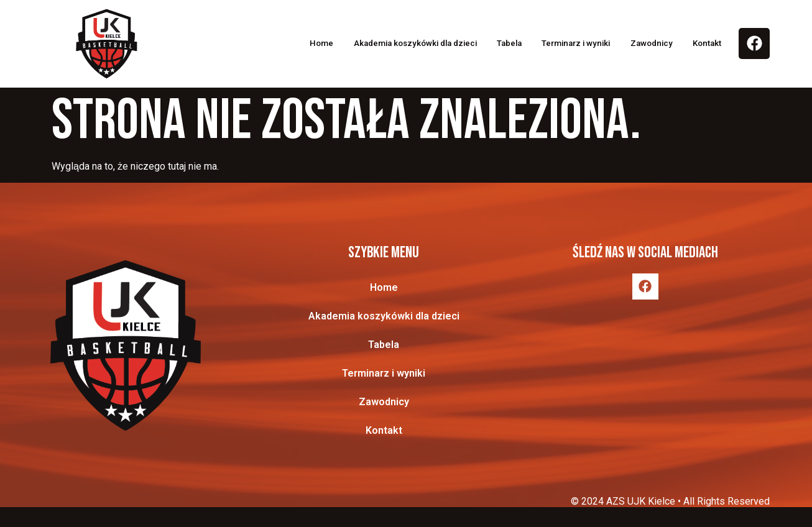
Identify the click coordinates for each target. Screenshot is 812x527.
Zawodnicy (647, 44)
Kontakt (709, 44)
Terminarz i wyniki (562, 44)
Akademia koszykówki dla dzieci (378, 44)
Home (272, 44)
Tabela (486, 44)
